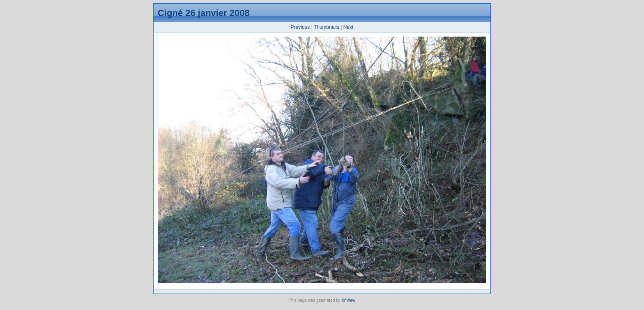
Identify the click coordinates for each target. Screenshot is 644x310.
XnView (348, 300)
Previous (300, 27)
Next (348, 27)
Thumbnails (327, 27)
